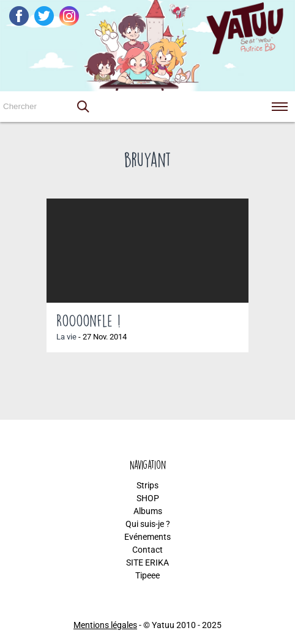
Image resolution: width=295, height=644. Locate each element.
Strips (147, 485)
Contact (147, 550)
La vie (66, 337)
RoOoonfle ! (88, 320)
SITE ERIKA (147, 563)
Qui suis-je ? (148, 524)
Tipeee (147, 575)
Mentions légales (105, 625)
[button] (83, 107)
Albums (148, 511)
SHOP (148, 498)
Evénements (147, 537)
